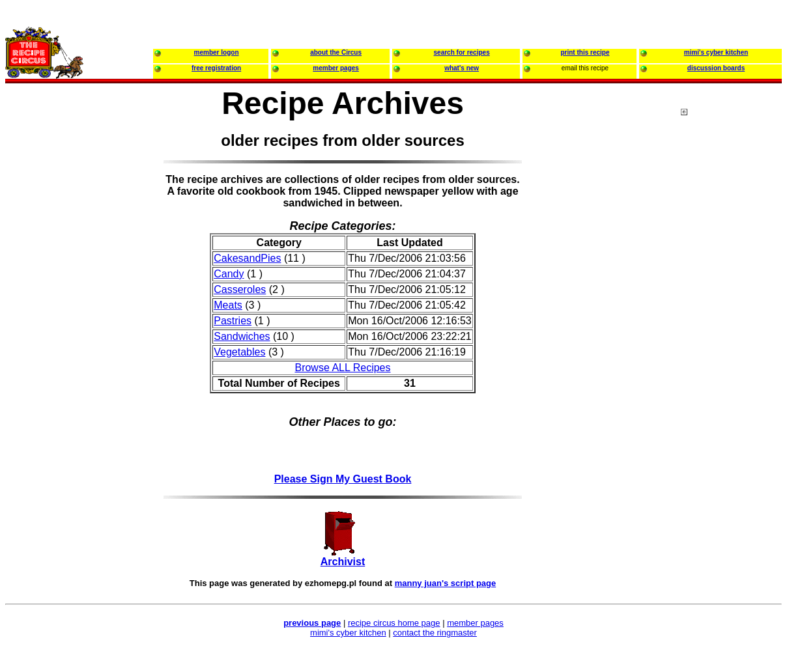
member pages (475, 623)
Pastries (233, 321)
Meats (228, 305)
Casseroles (240, 289)
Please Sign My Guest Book (343, 479)
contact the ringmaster (435, 633)
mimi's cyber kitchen (348, 633)
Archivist (343, 562)
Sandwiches (242, 336)
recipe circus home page (394, 623)
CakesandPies (247, 258)
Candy (229, 274)
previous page (312, 623)
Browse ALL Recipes (342, 368)
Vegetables (239, 352)
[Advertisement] (733, 357)
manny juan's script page (446, 583)
